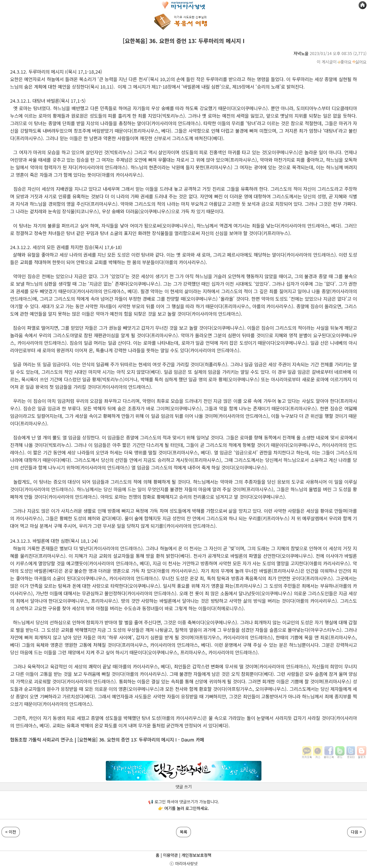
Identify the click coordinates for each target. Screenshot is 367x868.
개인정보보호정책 (196, 855)
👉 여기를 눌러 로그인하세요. (183, 808)
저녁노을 (301, 53)
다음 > (356, 832)
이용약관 (170, 855)
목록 (183, 832)
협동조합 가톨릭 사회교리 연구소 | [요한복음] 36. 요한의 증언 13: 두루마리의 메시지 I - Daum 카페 (107, 739)
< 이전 (11, 832)
